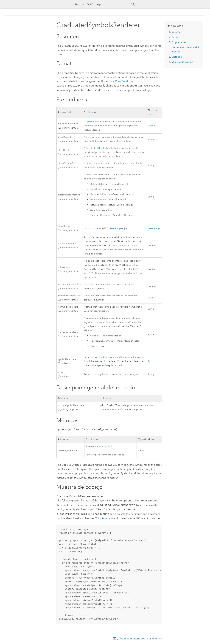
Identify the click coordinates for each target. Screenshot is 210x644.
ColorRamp (115, 227)
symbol (90, 120)
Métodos (177, 57)
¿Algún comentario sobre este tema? (140, 638)
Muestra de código (182, 62)
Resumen (177, 32)
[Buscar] (133, 4)
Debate (176, 37)
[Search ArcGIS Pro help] (102, 4)
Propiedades (179, 42)
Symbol (152, 124)
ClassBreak (122, 81)
